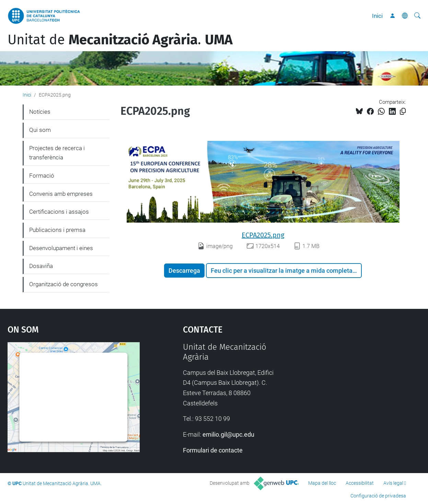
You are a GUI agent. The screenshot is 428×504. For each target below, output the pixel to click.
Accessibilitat (360, 483)
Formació (42, 176)
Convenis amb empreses (61, 194)
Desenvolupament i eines (61, 248)
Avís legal (393, 483)
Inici (377, 16)
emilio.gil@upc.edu (228, 434)
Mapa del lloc (322, 483)
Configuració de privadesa (378, 496)
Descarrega (184, 271)
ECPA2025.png (263, 235)
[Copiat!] (403, 111)
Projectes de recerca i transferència (57, 153)
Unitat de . (120, 40)
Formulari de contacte (213, 450)
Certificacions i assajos (59, 212)
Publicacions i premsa (57, 230)
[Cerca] (417, 16)
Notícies (40, 112)
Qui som (40, 130)
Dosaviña (41, 266)
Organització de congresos (63, 284)
